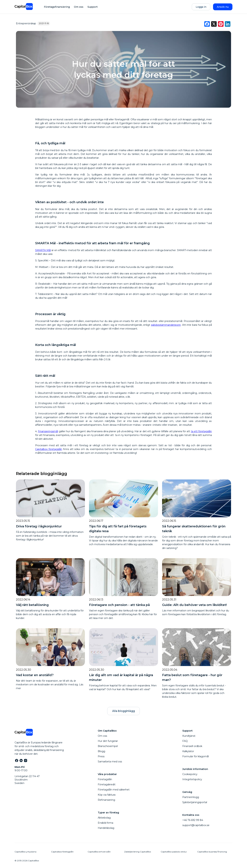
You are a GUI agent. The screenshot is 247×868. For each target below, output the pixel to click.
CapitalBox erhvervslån (99, 852)
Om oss (79, 7)
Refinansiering (106, 800)
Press (101, 756)
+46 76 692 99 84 (193, 820)
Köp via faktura (107, 795)
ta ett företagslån (201, 431)
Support (93, 7)
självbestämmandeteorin (166, 325)
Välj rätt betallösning (32, 605)
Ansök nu (223, 7)
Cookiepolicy (190, 774)
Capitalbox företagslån (49, 449)
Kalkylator (188, 751)
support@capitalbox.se (196, 825)
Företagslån (105, 779)
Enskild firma (105, 823)
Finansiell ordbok (192, 746)
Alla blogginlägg (123, 711)
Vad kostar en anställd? (35, 675)
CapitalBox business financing (212, 852)
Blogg (101, 751)
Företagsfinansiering (57, 7)
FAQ (185, 741)
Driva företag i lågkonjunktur (39, 526)
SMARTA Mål (43, 250)
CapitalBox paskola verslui (174, 852)
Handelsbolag (106, 828)
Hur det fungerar (108, 741)
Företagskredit (107, 784)
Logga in (201, 7)
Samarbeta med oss (110, 762)
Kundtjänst (189, 736)
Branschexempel (108, 746)
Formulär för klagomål (196, 756)
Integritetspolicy (192, 779)
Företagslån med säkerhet (114, 790)
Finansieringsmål (48, 431)
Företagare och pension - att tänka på (119, 605)
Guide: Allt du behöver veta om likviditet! (194, 605)
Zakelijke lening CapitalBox (138, 852)
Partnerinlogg (191, 797)
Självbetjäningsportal (195, 802)
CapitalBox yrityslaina (25, 852)
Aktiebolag (104, 818)
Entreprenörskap (26, 23)
